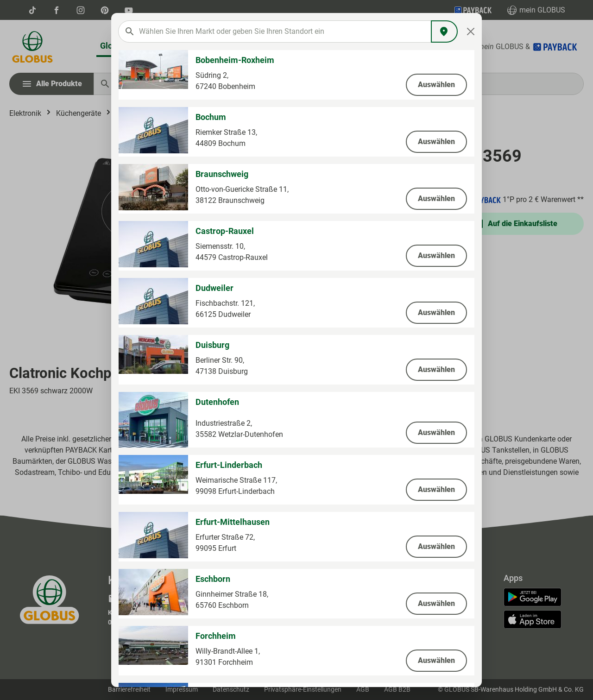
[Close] (471, 32)
